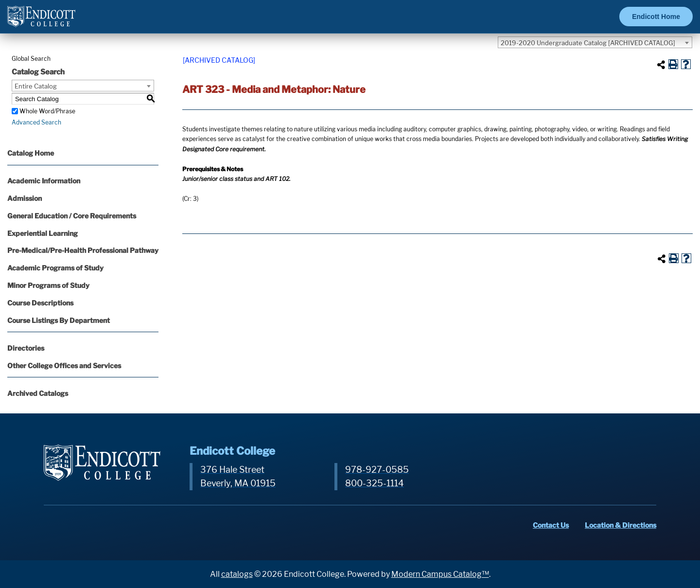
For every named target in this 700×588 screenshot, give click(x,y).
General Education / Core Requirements (72, 216)
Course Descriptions (40, 303)
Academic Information (44, 181)
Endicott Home (656, 17)
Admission (25, 198)
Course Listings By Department (59, 320)
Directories (26, 348)
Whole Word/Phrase (47, 111)
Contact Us (551, 525)
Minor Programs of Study (48, 285)
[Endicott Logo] (41, 21)
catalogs (237, 574)
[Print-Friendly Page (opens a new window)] (673, 64)
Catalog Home (31, 153)
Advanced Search (36, 122)
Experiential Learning (43, 233)
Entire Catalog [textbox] (36, 86)
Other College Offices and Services (64, 365)
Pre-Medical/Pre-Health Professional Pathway (83, 250)
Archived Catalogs (38, 393)
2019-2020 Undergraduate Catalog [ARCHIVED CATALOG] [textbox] (588, 43)
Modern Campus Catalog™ (440, 574)
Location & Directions (621, 525)
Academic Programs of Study (55, 268)
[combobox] (595, 42)
